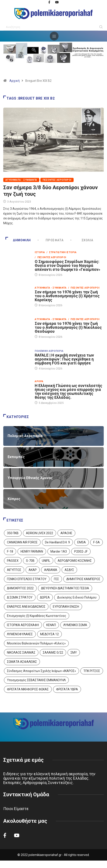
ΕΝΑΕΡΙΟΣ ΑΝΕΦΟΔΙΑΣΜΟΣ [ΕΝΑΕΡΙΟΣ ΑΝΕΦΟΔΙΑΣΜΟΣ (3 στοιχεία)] (26, 607)
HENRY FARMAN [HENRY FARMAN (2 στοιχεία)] (32, 551)
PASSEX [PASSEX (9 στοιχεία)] (13, 561)
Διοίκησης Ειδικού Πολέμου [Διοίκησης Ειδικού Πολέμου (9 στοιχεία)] (77, 597)
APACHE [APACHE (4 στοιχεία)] (66, 533)
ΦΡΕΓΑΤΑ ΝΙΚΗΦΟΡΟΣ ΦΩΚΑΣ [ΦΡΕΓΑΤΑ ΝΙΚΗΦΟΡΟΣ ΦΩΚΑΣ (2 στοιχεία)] (28, 689)
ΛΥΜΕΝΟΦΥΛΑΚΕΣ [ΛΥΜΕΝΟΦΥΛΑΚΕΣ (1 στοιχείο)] (20, 634)
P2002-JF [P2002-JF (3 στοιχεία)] (81, 551)
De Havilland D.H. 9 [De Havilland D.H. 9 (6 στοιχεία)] (57, 542)
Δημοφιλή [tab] (18, 240)
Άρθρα (39, 381)
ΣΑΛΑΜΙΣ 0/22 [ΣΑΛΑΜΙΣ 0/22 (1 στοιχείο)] (53, 653)
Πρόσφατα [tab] (51, 240)
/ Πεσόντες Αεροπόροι (50, 257)
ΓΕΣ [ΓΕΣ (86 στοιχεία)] (56, 579)
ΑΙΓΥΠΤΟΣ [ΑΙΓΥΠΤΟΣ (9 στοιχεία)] (14, 570)
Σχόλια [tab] (82, 240)
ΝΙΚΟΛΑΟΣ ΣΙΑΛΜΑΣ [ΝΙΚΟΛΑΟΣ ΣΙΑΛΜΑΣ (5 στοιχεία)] (21, 653)
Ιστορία (40, 252)
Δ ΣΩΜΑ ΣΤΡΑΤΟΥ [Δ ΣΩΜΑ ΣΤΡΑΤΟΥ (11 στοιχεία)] (20, 597)
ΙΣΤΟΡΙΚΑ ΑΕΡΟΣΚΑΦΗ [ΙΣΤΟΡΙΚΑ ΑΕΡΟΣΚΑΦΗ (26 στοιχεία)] (23, 625)
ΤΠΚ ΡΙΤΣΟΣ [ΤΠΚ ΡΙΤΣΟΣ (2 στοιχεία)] (92, 671)
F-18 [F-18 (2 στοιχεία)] (10, 551)
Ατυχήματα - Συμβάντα (21, 180)
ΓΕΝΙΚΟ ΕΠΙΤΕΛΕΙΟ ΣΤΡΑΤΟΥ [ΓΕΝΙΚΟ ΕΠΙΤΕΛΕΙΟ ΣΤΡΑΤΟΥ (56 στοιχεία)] (27, 579)
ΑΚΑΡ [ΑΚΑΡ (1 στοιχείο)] (33, 570)
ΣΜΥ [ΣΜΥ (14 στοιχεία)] (74, 653)
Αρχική (15, 81)
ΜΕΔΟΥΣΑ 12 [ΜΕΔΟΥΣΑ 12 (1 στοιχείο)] (49, 634)
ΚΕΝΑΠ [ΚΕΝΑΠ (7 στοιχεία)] (51, 625)
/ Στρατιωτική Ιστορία (61, 252)
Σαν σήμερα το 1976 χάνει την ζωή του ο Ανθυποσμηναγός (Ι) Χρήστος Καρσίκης (67, 296)
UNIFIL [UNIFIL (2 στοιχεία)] (46, 561)
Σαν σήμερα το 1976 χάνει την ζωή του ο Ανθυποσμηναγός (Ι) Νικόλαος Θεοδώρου (68, 327)
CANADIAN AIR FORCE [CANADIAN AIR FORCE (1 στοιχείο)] (22, 542)
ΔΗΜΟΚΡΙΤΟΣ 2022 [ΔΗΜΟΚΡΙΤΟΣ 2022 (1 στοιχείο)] (20, 588)
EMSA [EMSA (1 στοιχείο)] (82, 542)
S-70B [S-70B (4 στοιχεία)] (30, 561)
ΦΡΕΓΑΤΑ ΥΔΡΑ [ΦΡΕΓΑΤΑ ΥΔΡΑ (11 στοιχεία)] (67, 689)
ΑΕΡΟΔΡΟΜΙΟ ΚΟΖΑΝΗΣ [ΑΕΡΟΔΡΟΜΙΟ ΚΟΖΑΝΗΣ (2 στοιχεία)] (75, 561)
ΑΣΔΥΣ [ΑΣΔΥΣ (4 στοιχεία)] (69, 570)
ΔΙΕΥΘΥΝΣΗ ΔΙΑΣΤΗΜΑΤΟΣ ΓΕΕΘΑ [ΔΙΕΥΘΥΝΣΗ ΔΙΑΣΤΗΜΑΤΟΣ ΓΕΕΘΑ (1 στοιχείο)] (65, 588)
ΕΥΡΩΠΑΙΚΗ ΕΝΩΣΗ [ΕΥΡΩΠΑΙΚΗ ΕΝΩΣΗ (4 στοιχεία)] (66, 607)
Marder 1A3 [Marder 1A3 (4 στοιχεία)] (59, 551)
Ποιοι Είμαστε (16, 809)
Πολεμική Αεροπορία (49, 351)
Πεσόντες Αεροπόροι (57, 180)
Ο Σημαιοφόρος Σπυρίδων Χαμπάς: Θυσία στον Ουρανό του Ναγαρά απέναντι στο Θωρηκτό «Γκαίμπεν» (67, 265)
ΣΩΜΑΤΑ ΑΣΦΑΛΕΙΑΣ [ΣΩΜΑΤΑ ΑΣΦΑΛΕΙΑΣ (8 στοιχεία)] (22, 662)
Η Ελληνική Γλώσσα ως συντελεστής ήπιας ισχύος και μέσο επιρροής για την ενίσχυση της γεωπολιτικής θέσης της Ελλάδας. (68, 391)
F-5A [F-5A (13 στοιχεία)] (97, 542)
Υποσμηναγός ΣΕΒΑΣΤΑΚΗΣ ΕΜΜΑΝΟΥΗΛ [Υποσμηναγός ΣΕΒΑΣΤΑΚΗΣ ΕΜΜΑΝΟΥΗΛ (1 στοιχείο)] (36, 680)
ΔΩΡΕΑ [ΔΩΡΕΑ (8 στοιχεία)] (45, 597)
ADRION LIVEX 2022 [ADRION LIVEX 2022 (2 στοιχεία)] (40, 533)
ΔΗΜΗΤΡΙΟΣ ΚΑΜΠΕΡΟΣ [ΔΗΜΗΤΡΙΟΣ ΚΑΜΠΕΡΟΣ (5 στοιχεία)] (83, 579)
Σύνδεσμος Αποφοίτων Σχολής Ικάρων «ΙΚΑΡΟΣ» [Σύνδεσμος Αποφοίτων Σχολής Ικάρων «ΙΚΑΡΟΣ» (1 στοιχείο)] (41, 671)
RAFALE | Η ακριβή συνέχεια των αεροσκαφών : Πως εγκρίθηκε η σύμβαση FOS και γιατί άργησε (64, 359)
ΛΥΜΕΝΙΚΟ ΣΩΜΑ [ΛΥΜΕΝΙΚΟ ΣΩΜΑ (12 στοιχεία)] (75, 625)
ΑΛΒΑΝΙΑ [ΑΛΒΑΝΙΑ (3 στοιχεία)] (51, 570)
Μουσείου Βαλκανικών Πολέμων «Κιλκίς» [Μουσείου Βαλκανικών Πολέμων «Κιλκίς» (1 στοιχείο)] (36, 643)
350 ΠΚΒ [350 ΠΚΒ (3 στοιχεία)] (13, 533)
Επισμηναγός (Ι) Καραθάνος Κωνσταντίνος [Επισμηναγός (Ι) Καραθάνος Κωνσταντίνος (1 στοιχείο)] (37, 616)
